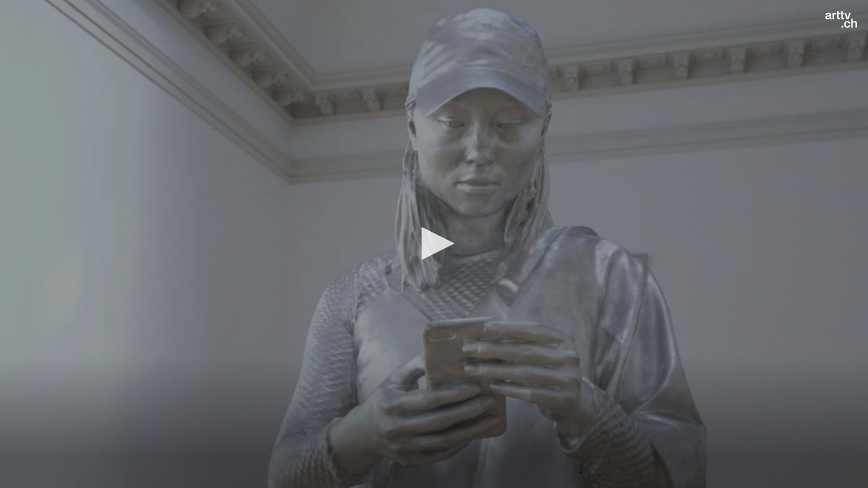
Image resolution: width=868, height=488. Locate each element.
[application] (434, 244)
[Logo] (841, 19)
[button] (434, 243)
